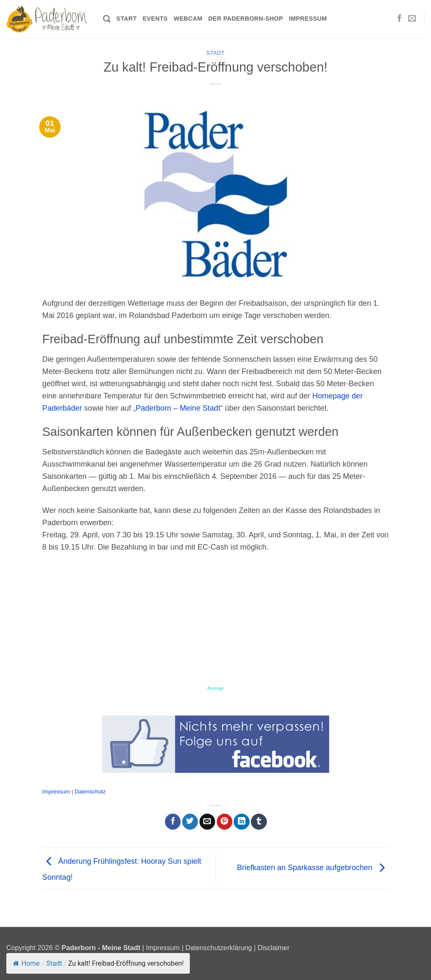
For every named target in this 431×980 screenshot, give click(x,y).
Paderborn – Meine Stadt (178, 408)
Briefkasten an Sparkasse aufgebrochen (313, 868)
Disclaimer (274, 948)
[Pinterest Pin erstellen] (225, 822)
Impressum (308, 19)
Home (26, 963)
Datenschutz (90, 792)
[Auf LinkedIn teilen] (241, 822)
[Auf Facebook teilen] (173, 822)
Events (155, 19)
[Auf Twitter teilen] (190, 822)
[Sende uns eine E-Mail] (412, 19)
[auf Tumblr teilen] (259, 822)
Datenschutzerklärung (218, 948)
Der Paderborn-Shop (246, 19)
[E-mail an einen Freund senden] (207, 822)
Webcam (188, 19)
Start (126, 19)
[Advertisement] (215, 622)
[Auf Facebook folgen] (399, 19)
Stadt (215, 53)
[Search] (107, 19)
